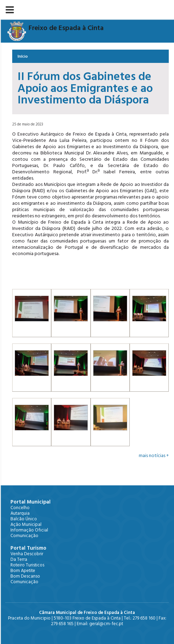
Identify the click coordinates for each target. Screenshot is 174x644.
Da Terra (19, 559)
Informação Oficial (29, 530)
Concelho (20, 508)
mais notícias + (154, 456)
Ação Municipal (26, 524)
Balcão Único (24, 519)
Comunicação (24, 536)
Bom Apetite (23, 571)
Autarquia (20, 513)
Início (23, 56)
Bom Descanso (25, 576)
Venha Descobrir (27, 554)
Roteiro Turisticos (27, 565)
